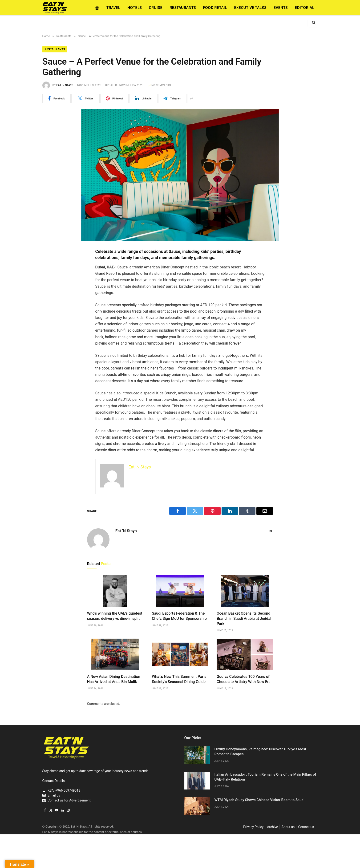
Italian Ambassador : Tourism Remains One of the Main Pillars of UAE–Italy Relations (265, 777)
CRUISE (156, 7)
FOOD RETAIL (215, 7)
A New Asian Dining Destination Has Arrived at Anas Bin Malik (114, 679)
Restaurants (55, 49)
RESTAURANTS (183, 7)
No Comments (159, 85)
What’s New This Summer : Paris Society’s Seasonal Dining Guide (179, 679)
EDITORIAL (305, 7)
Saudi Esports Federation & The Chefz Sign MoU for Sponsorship (179, 616)
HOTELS (134, 7)
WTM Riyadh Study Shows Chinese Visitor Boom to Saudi (259, 800)
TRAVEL (113, 7)
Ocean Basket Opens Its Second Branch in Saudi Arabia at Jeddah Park (245, 619)
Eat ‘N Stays (65, 85)
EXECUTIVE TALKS (250, 7)
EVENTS (281, 7)
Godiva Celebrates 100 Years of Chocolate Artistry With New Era (244, 679)
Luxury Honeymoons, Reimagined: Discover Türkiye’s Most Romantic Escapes (260, 752)
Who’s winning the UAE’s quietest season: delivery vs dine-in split (115, 616)
